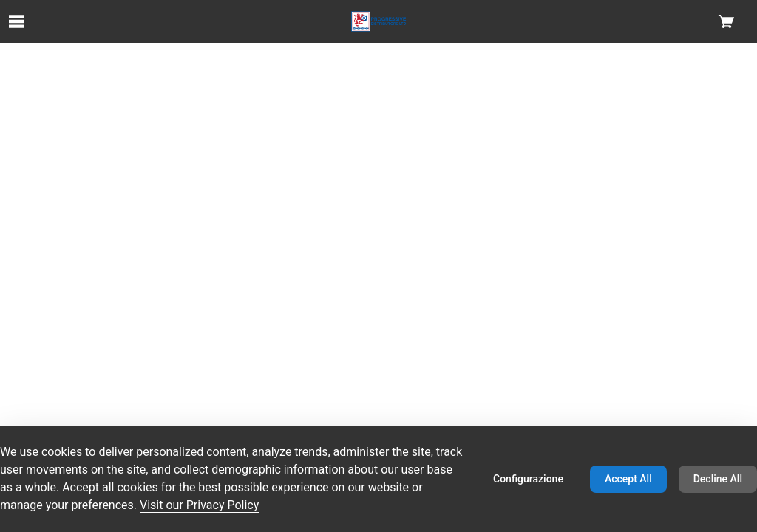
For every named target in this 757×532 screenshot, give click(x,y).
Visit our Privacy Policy (199, 505)
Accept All (628, 479)
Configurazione (528, 479)
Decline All (718, 479)
